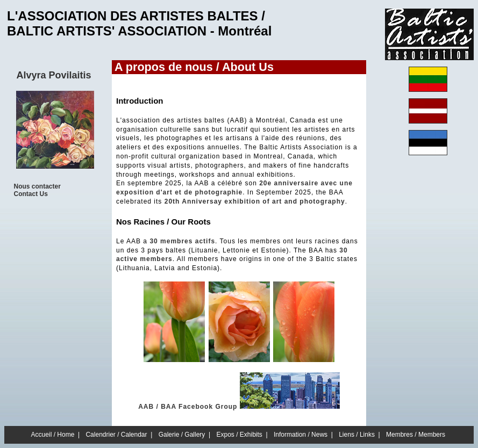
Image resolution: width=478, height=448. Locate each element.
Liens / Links (357, 435)
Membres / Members (416, 435)
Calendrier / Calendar (116, 435)
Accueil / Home (53, 435)
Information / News (301, 435)
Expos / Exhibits (240, 435)
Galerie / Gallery (182, 435)
